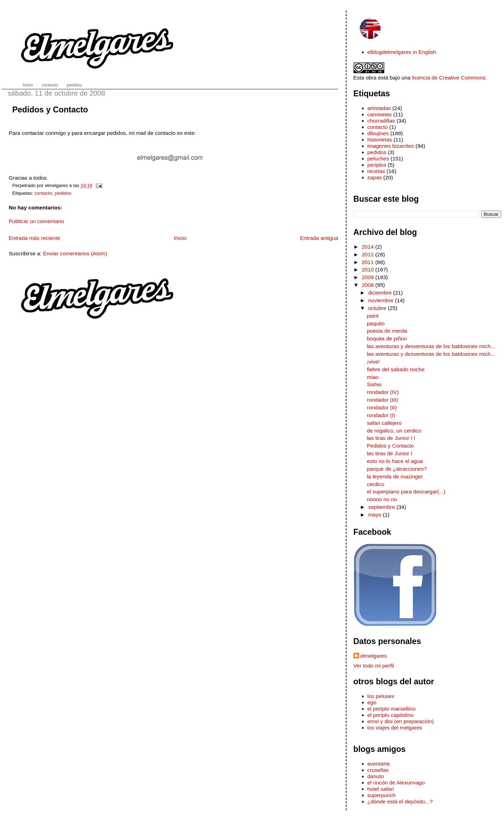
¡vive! (373, 362)
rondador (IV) (383, 392)
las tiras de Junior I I (391, 438)
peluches (378, 158)
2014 (368, 247)
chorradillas (381, 121)
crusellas (378, 770)
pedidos (63, 193)
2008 (368, 285)
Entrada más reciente (34, 238)
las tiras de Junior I (390, 453)
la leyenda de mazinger (395, 476)
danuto (376, 776)
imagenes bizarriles (391, 146)
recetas (376, 171)
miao (373, 377)
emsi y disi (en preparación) (401, 721)
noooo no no (382, 499)
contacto (44, 193)
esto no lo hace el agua (395, 461)
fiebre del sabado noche (396, 369)
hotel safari (381, 789)
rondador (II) (382, 407)
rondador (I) (381, 415)
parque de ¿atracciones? (397, 469)
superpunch (382, 795)
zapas (375, 177)
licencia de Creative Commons (449, 78)
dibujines (378, 133)
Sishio (374, 384)
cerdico (376, 484)
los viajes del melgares (395, 728)
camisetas (380, 114)
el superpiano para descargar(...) (406, 492)
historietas (380, 140)
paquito (376, 323)
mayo (376, 515)
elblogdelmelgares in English (402, 52)
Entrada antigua (319, 238)
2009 (368, 277)
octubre (378, 308)
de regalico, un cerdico (394, 431)
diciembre (381, 293)
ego (372, 702)
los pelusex (381, 696)
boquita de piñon (387, 338)
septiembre (382, 507)
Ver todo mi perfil (374, 666)
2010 (368, 269)
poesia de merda (387, 331)
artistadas (379, 108)
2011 (368, 262)
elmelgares (374, 656)
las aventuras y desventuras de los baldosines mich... (431, 346)
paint (373, 316)
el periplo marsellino (392, 709)
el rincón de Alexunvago (396, 783)
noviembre (382, 300)
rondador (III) (382, 400)
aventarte (379, 764)
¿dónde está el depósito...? (400, 801)
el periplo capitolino (391, 715)
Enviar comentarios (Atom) (75, 253)
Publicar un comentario (36, 221)
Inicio (180, 238)
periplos (377, 165)
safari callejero (384, 423)
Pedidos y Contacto (50, 110)
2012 (368, 254)
